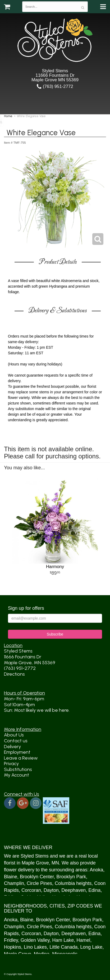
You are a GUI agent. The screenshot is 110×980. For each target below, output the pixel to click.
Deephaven (74, 890)
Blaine (11, 877)
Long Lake (91, 947)
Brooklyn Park (71, 877)
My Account (17, 775)
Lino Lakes (35, 947)
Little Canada (63, 947)
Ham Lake (63, 940)
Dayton (51, 890)
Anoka (96, 870)
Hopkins (13, 947)
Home (8, 116)
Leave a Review (21, 758)
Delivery (12, 747)
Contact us (16, 741)
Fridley (11, 940)
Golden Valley (35, 940)
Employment (17, 752)
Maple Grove (35, 863)
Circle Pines (39, 883)
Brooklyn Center (37, 877)
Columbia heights (73, 883)
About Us (14, 735)
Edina (94, 890)
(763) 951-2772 (55, 86)
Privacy (11, 764)
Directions (14, 674)
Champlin (14, 883)
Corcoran (31, 890)
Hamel (83, 940)
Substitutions (18, 769)
